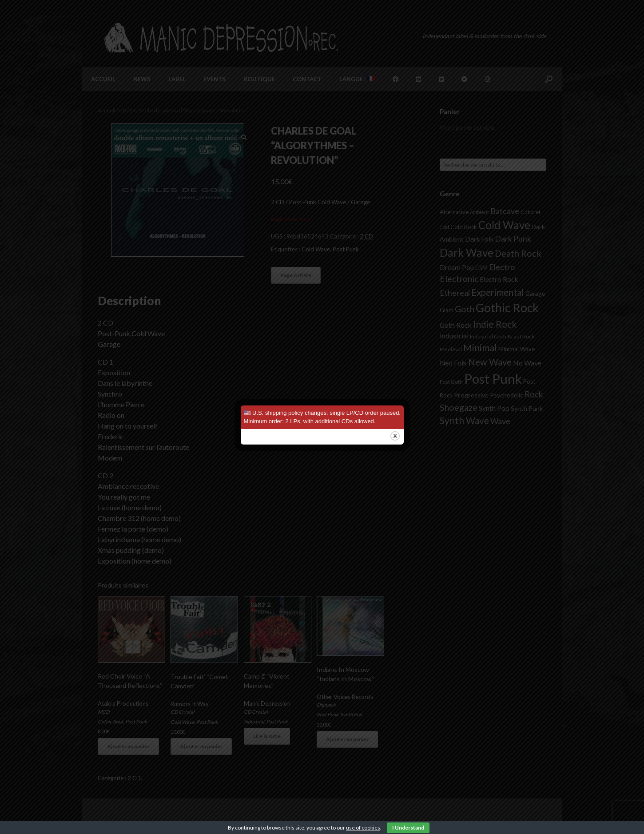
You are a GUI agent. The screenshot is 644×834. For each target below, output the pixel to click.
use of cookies (363, 828)
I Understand (408, 828)
